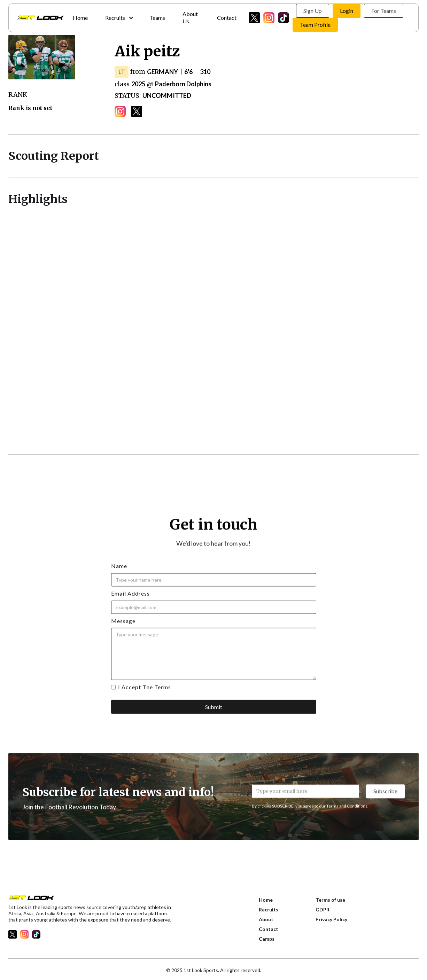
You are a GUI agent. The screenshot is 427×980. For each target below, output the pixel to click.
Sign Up (313, 11)
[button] (119, 18)
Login (347, 11)
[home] (41, 18)
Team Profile (315, 25)
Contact (227, 18)
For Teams (384, 11)
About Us (190, 17)
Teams (157, 18)
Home (80, 18)
